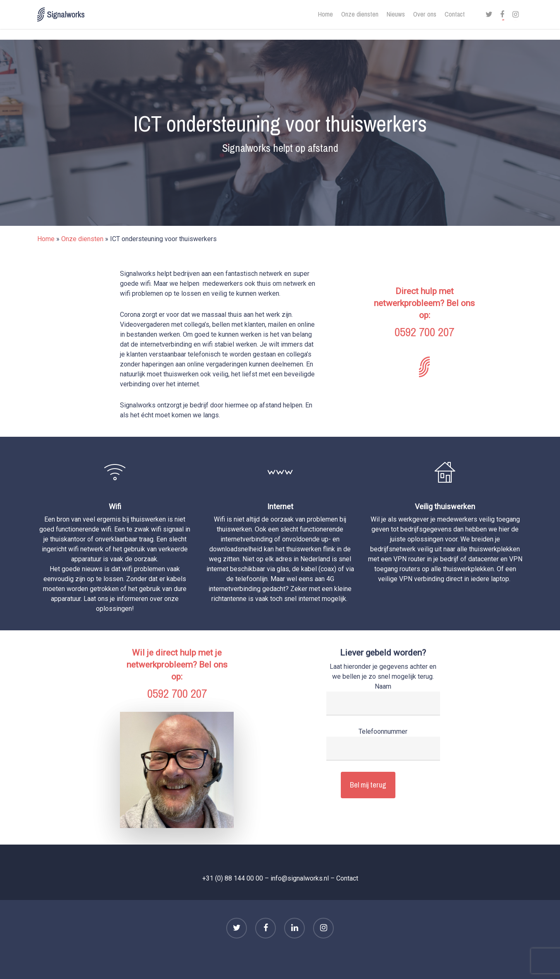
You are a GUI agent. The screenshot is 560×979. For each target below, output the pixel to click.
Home (46, 239)
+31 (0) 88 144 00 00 (233, 878)
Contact (347, 878)
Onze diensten (82, 239)
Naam (383, 699)
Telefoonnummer (383, 744)
